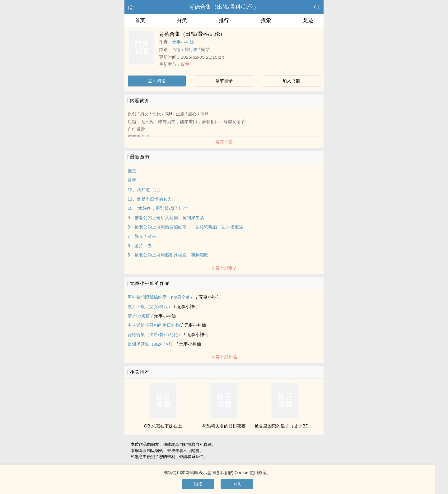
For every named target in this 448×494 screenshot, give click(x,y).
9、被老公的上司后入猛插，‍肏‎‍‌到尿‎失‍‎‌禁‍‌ (166, 218)
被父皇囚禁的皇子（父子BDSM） (287, 426)
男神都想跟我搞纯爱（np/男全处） (161, 297)
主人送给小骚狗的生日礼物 (154, 325)
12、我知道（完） (145, 190)
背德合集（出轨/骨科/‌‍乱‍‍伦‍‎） (224, 7)
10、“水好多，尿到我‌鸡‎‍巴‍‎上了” (158, 208)
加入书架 (291, 81)
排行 (224, 20)
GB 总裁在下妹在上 (163, 426)
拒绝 (198, 484)
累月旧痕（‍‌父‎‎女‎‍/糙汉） (150, 307)
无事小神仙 (183, 42)
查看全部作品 (224, 357)
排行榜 (191, 49)
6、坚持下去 (140, 246)
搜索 (266, 20)
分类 (182, 20)
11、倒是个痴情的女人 (150, 199)
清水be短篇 (139, 316)
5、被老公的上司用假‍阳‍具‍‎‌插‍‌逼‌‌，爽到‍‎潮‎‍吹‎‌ (168, 255)
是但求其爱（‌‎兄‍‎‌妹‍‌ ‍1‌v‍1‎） (151, 344)
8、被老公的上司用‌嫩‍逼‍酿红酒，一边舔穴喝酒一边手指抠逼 (185, 227)
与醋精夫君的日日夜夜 (224, 426)
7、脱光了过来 (142, 236)
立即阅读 (157, 81)
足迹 (308, 20)
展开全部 (224, 142)
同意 (237, 484)
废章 (185, 64)
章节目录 (224, 81)
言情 (176, 49)
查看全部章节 (224, 268)
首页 (140, 20)
